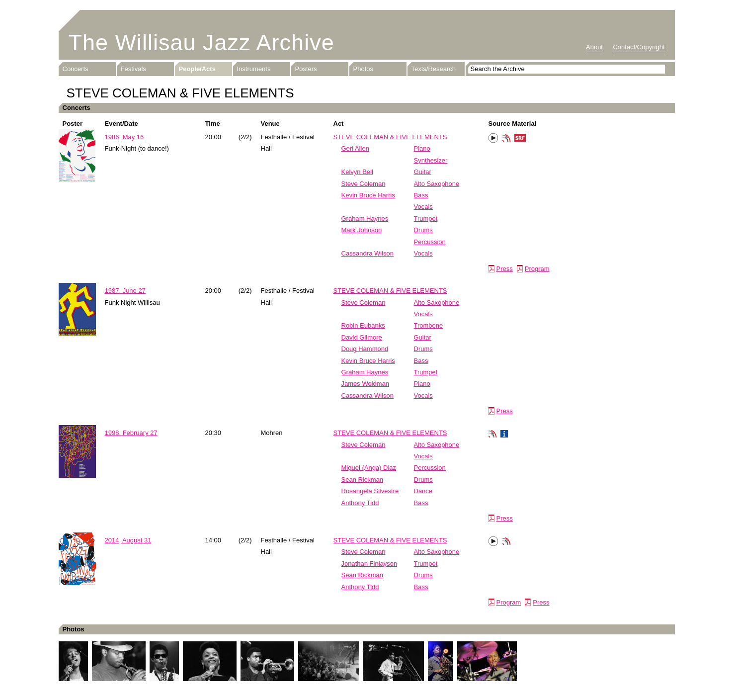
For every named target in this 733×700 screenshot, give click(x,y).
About (594, 47)
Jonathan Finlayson (369, 564)
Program (537, 269)
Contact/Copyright (639, 47)
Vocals (423, 207)
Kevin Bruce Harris (368, 195)
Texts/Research (434, 69)
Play (493, 138)
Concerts (76, 69)
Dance (423, 491)
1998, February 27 (131, 433)
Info (504, 435)
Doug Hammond (365, 349)
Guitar (423, 172)
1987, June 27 (125, 291)
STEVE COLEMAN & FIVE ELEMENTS (390, 137)
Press (505, 269)
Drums (423, 230)
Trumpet (426, 219)
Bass (421, 195)
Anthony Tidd (360, 503)
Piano (422, 148)
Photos (363, 69)
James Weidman (366, 384)
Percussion (430, 242)
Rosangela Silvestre (370, 491)
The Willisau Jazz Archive (202, 43)
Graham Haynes (365, 219)
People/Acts (197, 69)
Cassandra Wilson (368, 253)
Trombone (429, 325)
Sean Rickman (363, 480)
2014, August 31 (128, 540)
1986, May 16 (124, 137)
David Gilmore (362, 337)
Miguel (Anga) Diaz (369, 468)
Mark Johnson (362, 230)
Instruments (254, 69)
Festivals (133, 69)
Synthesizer (431, 160)
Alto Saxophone (437, 184)
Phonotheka (506, 139)
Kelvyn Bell (357, 172)
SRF (520, 139)
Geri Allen (355, 148)
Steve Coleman (364, 184)
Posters (306, 69)
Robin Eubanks (363, 325)
